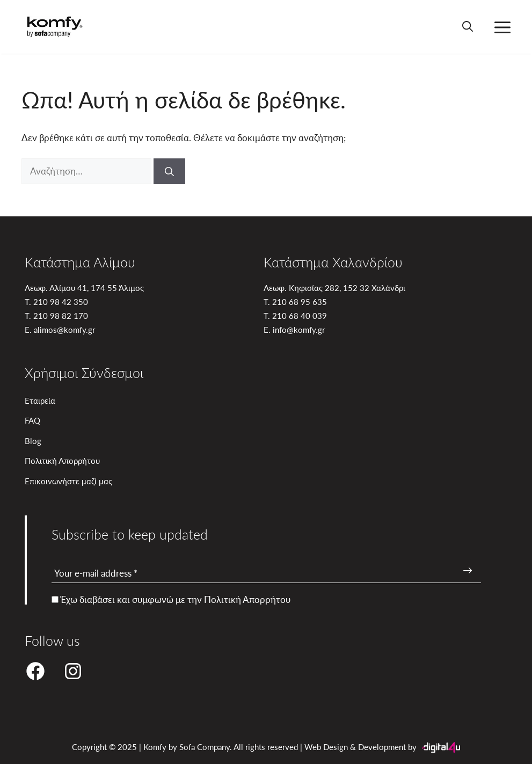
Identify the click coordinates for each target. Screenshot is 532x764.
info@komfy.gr (299, 329)
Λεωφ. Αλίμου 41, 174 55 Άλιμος (84, 288)
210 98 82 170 (61, 315)
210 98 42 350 (61, 301)
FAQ (32, 420)
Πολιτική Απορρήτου (62, 460)
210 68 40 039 (300, 315)
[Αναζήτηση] (169, 171)
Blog (33, 441)
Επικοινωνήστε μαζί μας (68, 481)
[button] (468, 27)
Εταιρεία (40, 400)
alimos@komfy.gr (64, 329)
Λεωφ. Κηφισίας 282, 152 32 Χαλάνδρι (334, 288)
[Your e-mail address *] (266, 574)
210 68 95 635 (300, 301)
